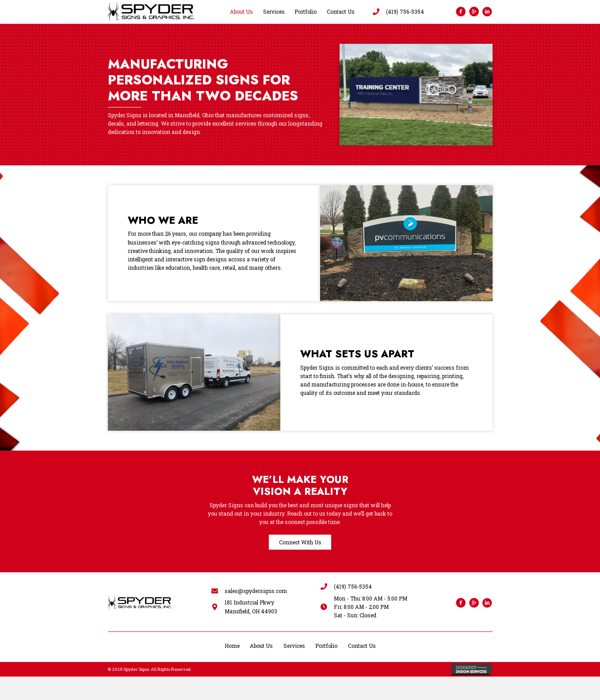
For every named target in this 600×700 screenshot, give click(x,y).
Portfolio (326, 646)
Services (294, 646)
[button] (300, 542)
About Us (261, 646)
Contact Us (362, 646)
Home (232, 646)
